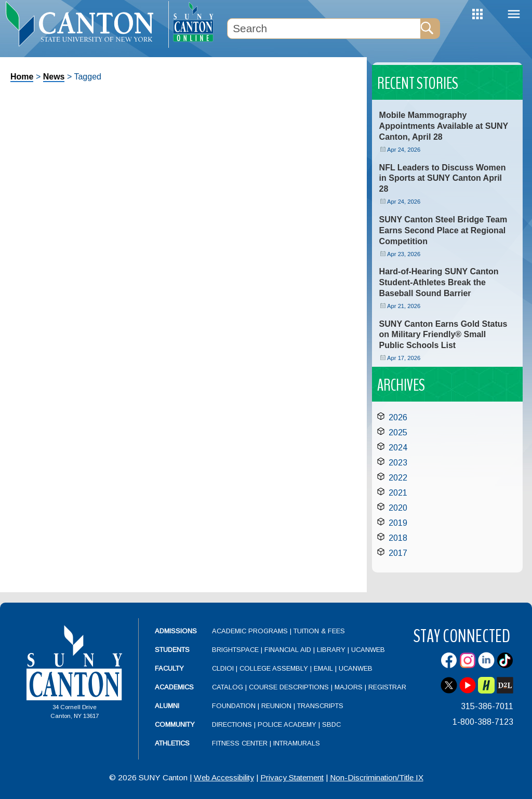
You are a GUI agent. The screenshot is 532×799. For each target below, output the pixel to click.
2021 (398, 493)
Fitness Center (240, 743)
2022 (398, 478)
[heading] (84, 24)
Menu (514, 14)
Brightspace (235, 650)
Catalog (228, 687)
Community (175, 724)
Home (22, 77)
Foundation (234, 706)
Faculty (169, 668)
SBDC (331, 724)
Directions (232, 724)
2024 (398, 448)
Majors (349, 687)
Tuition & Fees (319, 631)
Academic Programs (251, 631)
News (54, 77)
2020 (398, 508)
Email (323, 668)
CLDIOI (223, 668)
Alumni (167, 706)
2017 (398, 553)
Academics (174, 687)
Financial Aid (288, 650)
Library (331, 650)
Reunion (276, 706)
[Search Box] (324, 29)
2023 (398, 463)
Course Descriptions (289, 687)
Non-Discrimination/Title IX (377, 777)
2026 (398, 417)
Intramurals (297, 743)
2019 (398, 523)
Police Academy (287, 724)
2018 (398, 538)
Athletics (172, 743)
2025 (398, 432)
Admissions (176, 631)
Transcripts (320, 706)
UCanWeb (368, 650)
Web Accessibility (224, 777)
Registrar (387, 687)
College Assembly (274, 668)
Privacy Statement (292, 777)
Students (172, 650)
